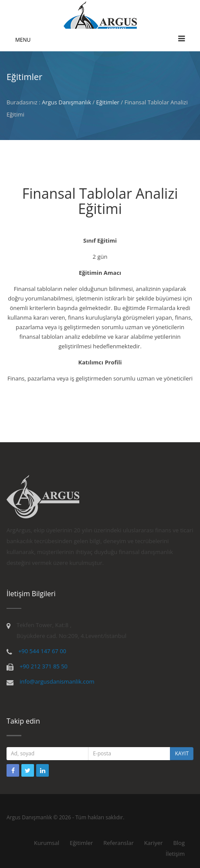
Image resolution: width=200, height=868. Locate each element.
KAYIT (182, 753)
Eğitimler (108, 102)
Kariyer (154, 843)
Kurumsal (47, 843)
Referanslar (119, 843)
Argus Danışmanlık (66, 102)
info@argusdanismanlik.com (57, 681)
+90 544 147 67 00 (42, 651)
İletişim (175, 854)
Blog (179, 843)
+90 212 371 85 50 (44, 666)
